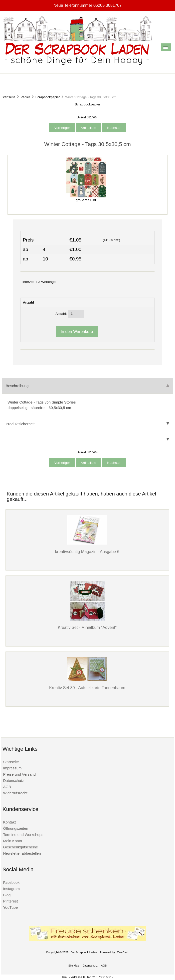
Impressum (12, 768)
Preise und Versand (19, 774)
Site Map (74, 966)
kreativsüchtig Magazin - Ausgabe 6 (87, 552)
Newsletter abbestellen (22, 853)
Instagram (11, 889)
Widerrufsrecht (15, 793)
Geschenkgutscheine (20, 847)
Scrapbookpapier (48, 97)
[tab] (87, 437)
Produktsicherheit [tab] (87, 424)
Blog (7, 895)
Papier (25, 97)
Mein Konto (12, 841)
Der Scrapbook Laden (84, 952)
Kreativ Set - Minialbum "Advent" (87, 627)
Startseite (8, 97)
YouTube (10, 907)
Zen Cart (122, 952)
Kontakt (9, 822)
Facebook (11, 882)
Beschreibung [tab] (87, 386)
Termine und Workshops (23, 835)
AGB (7, 787)
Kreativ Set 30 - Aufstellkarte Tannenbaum (87, 688)
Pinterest (10, 901)
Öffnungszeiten (15, 828)
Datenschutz (13, 780)
